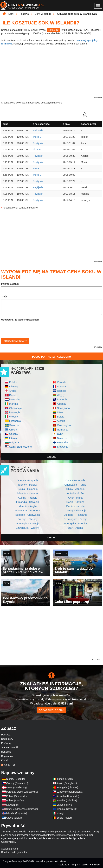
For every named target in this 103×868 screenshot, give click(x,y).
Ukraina (14, 438)
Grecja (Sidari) (14, 818)
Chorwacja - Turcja (75, 485)
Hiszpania (15, 421)
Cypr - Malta (75, 498)
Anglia (13, 391)
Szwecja (14, 425)
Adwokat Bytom (9, 849)
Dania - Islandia (75, 506)
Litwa (60, 412)
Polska (13, 382)
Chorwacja (15, 408)
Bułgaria (14, 442)
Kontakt (5, 760)
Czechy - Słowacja (75, 510)
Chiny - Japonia (75, 489)
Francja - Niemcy (28, 519)
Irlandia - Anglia (28, 506)
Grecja (13, 430)
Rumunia (62, 430)
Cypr (60, 434)
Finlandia (62, 442)
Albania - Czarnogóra (28, 510)
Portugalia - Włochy (75, 523)
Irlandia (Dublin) (65, 779)
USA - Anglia (75, 528)
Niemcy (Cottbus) (16, 779)
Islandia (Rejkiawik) (17, 813)
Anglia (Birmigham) (67, 783)
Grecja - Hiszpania (28, 480)
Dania (13, 395)
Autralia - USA (75, 493)
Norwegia (15, 412)
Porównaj (6, 743)
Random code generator (14, 852)
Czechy (14, 434)
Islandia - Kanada (28, 493)
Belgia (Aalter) (64, 818)
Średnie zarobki (9, 747)
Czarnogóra (64, 425)
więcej (52, 457)
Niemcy (14, 386)
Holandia (14, 399)
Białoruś (62, 438)
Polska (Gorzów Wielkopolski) (22, 792)
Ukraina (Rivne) (65, 805)
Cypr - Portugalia (75, 480)
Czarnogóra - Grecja (75, 519)
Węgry (61, 395)
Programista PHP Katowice (85, 865)
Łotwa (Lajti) (13, 805)
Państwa (6, 735)
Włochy (14, 417)
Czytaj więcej (8, 842)
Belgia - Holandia (28, 489)
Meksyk (61, 813)
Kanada (62, 382)
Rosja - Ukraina (75, 502)
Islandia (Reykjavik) (67, 809)
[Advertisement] (51, 634)
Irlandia (14, 404)
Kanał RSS (10, 765)
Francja (61, 386)
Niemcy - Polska (28, 485)
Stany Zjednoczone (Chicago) (22, 809)
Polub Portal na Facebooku (51, 357)
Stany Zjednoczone (21, 447)
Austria (61, 421)
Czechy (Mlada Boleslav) (70, 792)
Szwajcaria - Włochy (28, 528)
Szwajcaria (63, 408)
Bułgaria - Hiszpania (75, 515)
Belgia (61, 417)
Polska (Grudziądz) (17, 796)
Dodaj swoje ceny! (51, 710)
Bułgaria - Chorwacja (28, 515)
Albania (61, 404)
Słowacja (62, 447)
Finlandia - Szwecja (28, 502)
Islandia (62, 391)
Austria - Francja (28, 498)
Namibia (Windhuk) (67, 800)
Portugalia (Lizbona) (67, 787)
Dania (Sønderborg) (17, 787)
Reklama (6, 752)
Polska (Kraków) (15, 800)
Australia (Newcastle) (68, 796)
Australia (62, 399)
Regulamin (7, 756)
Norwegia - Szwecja (28, 523)
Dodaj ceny (7, 739)
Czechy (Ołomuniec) (17, 783)
